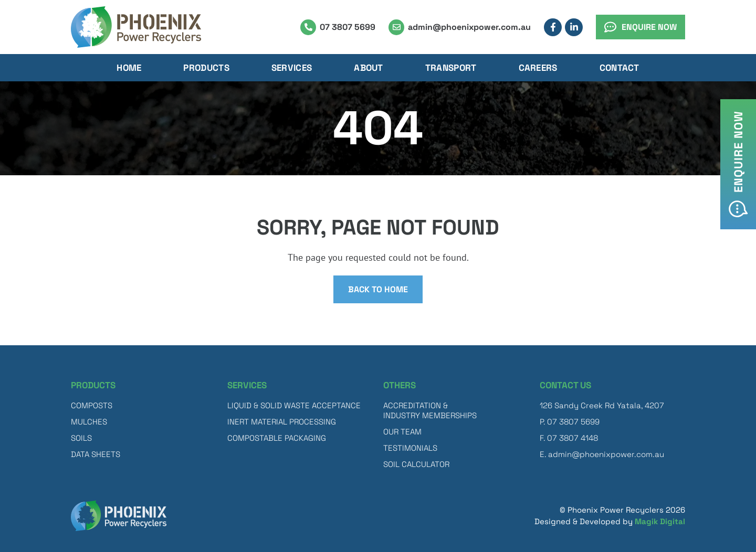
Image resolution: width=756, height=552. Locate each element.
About (369, 68)
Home (129, 68)
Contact (619, 68)
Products (206, 68)
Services (292, 68)
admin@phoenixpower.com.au (469, 27)
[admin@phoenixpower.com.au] (396, 27)
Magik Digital (660, 521)
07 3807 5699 (348, 27)
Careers (538, 68)
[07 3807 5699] (308, 27)
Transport (451, 68)
